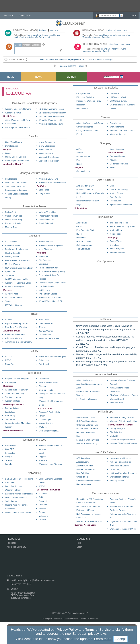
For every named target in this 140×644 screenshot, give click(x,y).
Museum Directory (84, 190)
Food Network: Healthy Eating (52, 271)
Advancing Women (85, 380)
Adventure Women (13, 338)
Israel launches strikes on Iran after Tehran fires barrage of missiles (106, 36)
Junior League (11, 501)
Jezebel (9, 460)
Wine (112, 167)
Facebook (43, 494)
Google (18, 45)
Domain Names (83, 156)
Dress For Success (14, 486)
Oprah (41, 453)
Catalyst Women (84, 93)
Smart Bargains (117, 149)
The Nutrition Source (48, 294)
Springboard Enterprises (16, 190)
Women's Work (117, 403)
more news (55, 30)
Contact (14, 589)
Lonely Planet (45, 335)
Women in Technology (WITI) (123, 529)
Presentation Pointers (48, 216)
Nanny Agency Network (120, 458)
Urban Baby (115, 469)
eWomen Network (13, 490)
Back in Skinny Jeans (48, 382)
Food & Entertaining (119, 190)
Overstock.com (83, 171)
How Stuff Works (84, 241)
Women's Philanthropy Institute (52, 182)
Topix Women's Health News (51, 116)
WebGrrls (43, 460)
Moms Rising (116, 234)
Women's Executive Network (18, 109)
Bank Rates (44, 190)
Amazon (27, 45)
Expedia (9, 320)
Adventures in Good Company (19, 342)
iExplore (42, 327)
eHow (79, 226)
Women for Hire (117, 127)
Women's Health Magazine (51, 246)
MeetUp (42, 520)
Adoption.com (82, 462)
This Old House (83, 249)
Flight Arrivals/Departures (16, 323)
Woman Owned (117, 399)
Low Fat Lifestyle (46, 286)
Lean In (8, 464)
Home (11, 77)
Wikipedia (36, 45)
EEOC (8, 360)
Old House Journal (85, 245)
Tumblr (42, 512)
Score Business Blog (14, 393)
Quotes (7, 15)
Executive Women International (19, 494)
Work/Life (43, 427)
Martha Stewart (117, 193)
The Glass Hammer (14, 397)
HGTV (79, 234)
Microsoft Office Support (49, 157)
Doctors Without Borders (87, 429)
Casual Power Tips (13, 216)
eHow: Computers (47, 142)
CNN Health (10, 124)
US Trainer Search (13, 305)
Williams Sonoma (118, 252)
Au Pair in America (85, 466)
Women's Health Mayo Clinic (18, 283)
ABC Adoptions (83, 458)
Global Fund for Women (16, 182)
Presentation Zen (46, 220)
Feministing (10, 453)
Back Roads (44, 320)
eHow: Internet (45, 150)
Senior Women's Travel (49, 338)
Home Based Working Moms (123, 226)
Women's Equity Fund (48, 179)
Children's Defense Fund (87, 425)
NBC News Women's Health (51, 109)
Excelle (80, 134)
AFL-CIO (9, 357)
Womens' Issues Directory (50, 464)
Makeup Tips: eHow (47, 212)
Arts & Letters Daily (85, 186)
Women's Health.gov (14, 286)
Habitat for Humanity (85, 432)
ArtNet (79, 149)
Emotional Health (13, 246)
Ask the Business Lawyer (16, 390)
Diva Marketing (12, 408)
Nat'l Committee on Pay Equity (52, 357)
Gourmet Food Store (119, 164)
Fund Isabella (11, 179)
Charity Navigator (118, 428)
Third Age (9, 275)
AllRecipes (43, 256)
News (38, 77)
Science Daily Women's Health (52, 113)
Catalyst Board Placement (88, 131)
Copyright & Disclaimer (52, 619)
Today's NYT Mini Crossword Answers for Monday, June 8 (105, 50)
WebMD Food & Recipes (50, 298)
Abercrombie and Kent (15, 334)
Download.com (12, 146)
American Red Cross (86, 417)
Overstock (114, 245)
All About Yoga (12, 294)
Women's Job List (118, 134)
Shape (8, 301)
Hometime (81, 238)
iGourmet (114, 160)
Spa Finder (10, 272)
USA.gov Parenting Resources (124, 473)
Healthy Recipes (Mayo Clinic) (52, 283)
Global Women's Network (16, 497)
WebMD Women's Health (16, 279)
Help (79, 543)
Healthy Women (12, 257)
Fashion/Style (45, 420)
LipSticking (10, 412)
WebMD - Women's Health (50, 120)
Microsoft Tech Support (49, 161)
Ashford (80, 153)
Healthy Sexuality (13, 253)
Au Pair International (85, 469)
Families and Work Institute (88, 481)
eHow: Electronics (47, 146)
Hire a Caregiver (84, 484)
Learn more (103, 639)
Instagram (43, 516)
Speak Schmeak (46, 223)
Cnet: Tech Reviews (14, 142)
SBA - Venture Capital (15, 186)
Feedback (11, 543)
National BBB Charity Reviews (123, 443)
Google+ (42, 508)
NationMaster (82, 108)
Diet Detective (45, 260)
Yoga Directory (45, 249)
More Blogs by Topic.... (49, 431)
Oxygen (42, 457)
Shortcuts (23, 15)
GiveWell (114, 436)
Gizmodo (9, 153)
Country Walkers (46, 323)
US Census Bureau (118, 101)
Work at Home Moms (119, 477)
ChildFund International (87, 421)
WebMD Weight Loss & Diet (51, 301)
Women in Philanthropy (87, 443)
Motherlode (44, 379)
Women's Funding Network (122, 417)
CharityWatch (116, 432)
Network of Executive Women (18, 512)
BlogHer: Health (46, 390)
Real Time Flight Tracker (16, 327)
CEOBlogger (11, 382)
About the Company (16, 547)
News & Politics (46, 423)
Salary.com (44, 360)
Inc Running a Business (87, 399)
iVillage (8, 457)
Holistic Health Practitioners (17, 260)
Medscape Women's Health (17, 127)
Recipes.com (116, 201)
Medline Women (12, 264)
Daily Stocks (44, 194)
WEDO (42, 486)
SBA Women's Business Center (124, 395)
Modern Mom (116, 230)
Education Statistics (85, 97)
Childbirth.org (82, 477)
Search (71, 77)
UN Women (115, 93)
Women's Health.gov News (51, 124)
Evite (112, 186)
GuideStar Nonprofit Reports (123, 440)
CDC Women (11, 242)
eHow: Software (46, 153)
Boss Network (11, 445)
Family (42, 416)
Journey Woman (46, 331)
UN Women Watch (118, 97)
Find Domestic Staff (85, 230)
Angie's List (81, 223)
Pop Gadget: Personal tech (17, 161)
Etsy (78, 160)
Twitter (42, 497)
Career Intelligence (85, 127)
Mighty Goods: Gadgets (16, 157)
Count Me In (11, 482)
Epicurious (43, 264)
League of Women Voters (88, 440)
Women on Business (14, 401)
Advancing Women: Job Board (90, 123)
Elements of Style (13, 223)
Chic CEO (10, 449)
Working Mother (117, 481)
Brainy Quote (11, 212)
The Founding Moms (119, 223)
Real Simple (115, 197)
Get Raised (44, 364)
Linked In (43, 505)
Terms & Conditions (89, 619)
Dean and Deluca (118, 156)
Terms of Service (98, 630)
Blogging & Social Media (49, 412)
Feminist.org (115, 123)
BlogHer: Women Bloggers (17, 379)
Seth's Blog (10, 416)
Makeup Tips (11, 227)
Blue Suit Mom (83, 473)
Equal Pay (10, 364)
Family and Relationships (16, 249)
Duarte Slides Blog (13, 220)
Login (131, 15)
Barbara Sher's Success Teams (19, 479)
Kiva (78, 436)
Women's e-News (13, 113)
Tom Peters (10, 419)
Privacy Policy (71, 619)
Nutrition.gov (44, 290)
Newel (79, 164)
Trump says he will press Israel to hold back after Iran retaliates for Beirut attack (37, 36)
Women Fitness (46, 242)
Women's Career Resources (122, 131)
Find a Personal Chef (48, 268)
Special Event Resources (121, 205)
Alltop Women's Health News (18, 120)
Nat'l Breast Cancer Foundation (19, 268)
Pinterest (43, 501)
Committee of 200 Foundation (90, 499)
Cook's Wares (116, 241)
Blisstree (42, 386)
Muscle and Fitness (14, 298)
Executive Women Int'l (86, 503)
